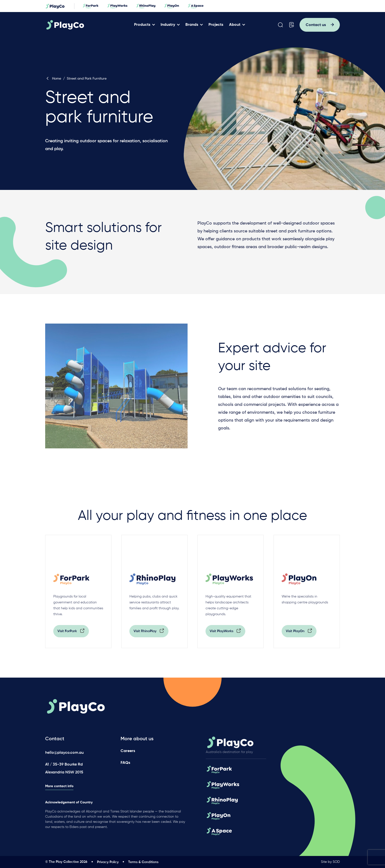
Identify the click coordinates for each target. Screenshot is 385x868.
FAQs (125, 763)
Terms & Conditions (143, 862)
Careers (128, 751)
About (236, 25)
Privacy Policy (108, 862)
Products (144, 25)
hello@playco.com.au (64, 753)
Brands (193, 25)
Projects (218, 25)
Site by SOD (330, 862)
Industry (170, 25)
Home (53, 79)
